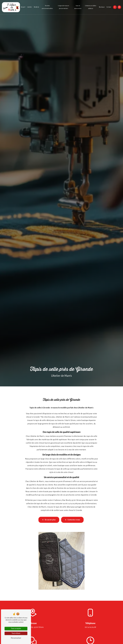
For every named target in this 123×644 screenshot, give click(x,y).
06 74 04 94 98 (90, 627)
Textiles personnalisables (47, 7)
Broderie (37, 7)
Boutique (102, 7)
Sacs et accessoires (78, 7)
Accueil (23, 7)
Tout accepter (16, 628)
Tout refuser (16, 633)
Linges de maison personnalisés (63, 7)
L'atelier (30, 7)
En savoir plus (49, 520)
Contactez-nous (72, 520)
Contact (109, 7)
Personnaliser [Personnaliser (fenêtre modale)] (16, 638)
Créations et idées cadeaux (91, 7)
